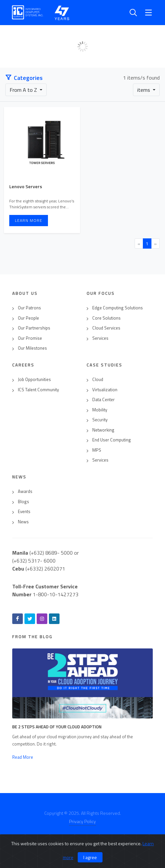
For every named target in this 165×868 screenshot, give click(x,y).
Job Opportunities (34, 380)
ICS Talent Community (38, 390)
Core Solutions (106, 318)
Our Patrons (29, 308)
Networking (103, 430)
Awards (25, 491)
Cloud (98, 380)
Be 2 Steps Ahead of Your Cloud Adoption (57, 727)
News (23, 522)
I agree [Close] (90, 857)
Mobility (100, 410)
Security (100, 420)
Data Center (103, 400)
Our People (28, 318)
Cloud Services (106, 328)
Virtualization (105, 390)
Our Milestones (32, 348)
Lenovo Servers (26, 186)
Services (100, 338)
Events (24, 512)
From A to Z (24, 90)
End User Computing (112, 440)
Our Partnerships (34, 328)
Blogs (23, 502)
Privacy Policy (82, 821)
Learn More (29, 220)
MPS (97, 450)
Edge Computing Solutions (118, 308)
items (144, 90)
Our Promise (30, 338)
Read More (23, 757)
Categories (24, 78)
